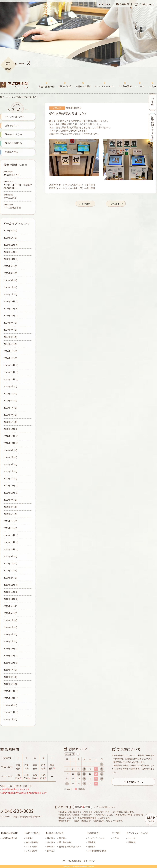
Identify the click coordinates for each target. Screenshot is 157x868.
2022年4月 (9, 471)
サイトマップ (89, 861)
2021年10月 (9, 493)
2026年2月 (9, 231)
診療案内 (30, 838)
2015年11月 (9, 712)
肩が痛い (51, 842)
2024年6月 (9, 337)
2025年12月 (9, 245)
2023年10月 (9, 379)
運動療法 (92, 842)
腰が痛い (51, 847)
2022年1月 (9, 479)
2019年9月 (9, 606)
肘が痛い (63, 838)
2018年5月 (9, 684)
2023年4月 (9, 408)
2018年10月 (9, 663)
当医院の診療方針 (10, 838)
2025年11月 (9, 252)
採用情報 (132, 842)
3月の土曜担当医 (12, 175)
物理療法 (92, 847)
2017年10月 (9, 698)
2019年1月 (9, 641)
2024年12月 (9, 301)
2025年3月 (9, 280)
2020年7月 (9, 564)
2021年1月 (9, 528)
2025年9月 (9, 266)
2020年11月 (9, 542)
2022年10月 (9, 443)
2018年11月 (9, 656)
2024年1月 (9, 358)
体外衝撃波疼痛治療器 (97, 851)
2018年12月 (9, 649)
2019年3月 (9, 634)
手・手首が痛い (66, 842)
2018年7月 (9, 670)
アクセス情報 (31, 847)
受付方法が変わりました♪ (68, 114)
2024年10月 (9, 316)
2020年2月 (9, 578)
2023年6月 (9, 401)
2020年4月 (9, 571)
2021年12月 (9, 486)
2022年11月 (9, 436)
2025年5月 (9, 273)
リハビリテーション (96, 838)
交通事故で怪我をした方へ (70, 847)
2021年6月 (9, 507)
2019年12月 (9, 585)
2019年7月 (9, 620)
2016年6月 (9, 705)
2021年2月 (9, 521)
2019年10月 (9, 599)
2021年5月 (9, 514)
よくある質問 (31, 851)
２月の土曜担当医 (12, 208)
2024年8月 (9, 330)
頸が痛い (51, 851)
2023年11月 (9, 372)
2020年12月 (9, 535)
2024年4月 (9, 344)
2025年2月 (9, 287)
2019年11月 (9, 592)
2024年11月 (9, 309)
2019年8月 (9, 613)
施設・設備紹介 (32, 842)
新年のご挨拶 (10, 198)
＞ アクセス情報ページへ (105, 807)
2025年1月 (9, 294)
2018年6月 (9, 677)
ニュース (10, 97)
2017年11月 (9, 691)
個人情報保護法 (75, 861)
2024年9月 (9, 323)
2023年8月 (9, 386)
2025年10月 (9, 259)
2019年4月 (9, 627)
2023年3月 (9, 415)
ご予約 (116, 838)
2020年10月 (9, 549)
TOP (2, 97)
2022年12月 (9, 429)
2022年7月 (9, 457)
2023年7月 (9, 394)
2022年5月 (9, 464)
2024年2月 (9, 351)
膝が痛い (51, 838)
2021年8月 (9, 500)
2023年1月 (9, 422)
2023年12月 (9, 365)
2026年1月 (9, 238)
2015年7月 (9, 719)
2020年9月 (9, 556)
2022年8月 (9, 450)
